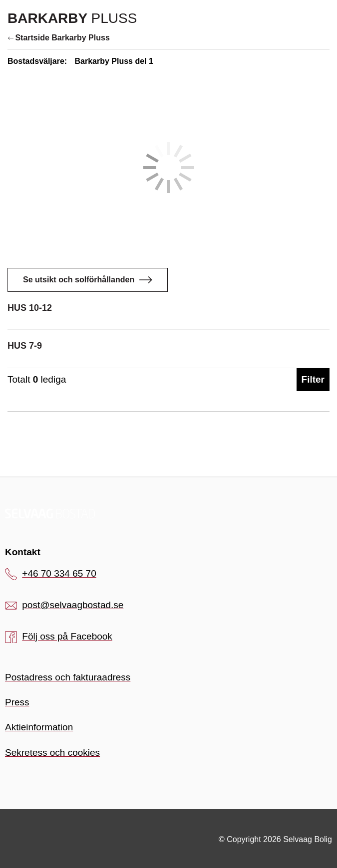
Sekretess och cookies (52, 753)
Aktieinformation (39, 727)
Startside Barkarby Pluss (59, 38)
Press (17, 702)
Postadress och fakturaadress (68, 677)
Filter (313, 379)
